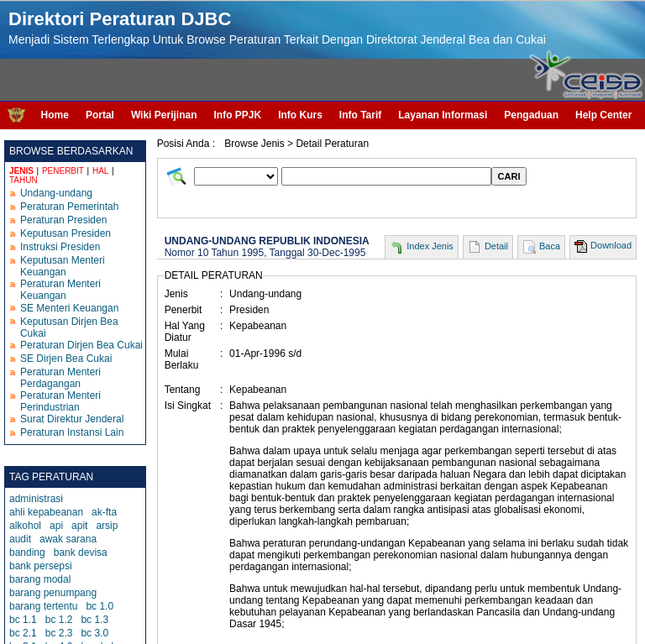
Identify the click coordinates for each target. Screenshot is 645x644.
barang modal (40, 579)
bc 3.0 (94, 633)
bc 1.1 (23, 620)
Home (55, 115)
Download (611, 245)
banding (27, 552)
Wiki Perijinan (164, 115)
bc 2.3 (59, 633)
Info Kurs (300, 115)
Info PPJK (237, 115)
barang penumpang (53, 593)
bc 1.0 (100, 606)
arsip (107, 526)
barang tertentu (43, 606)
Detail (496, 246)
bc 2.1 (23, 633)
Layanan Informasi (443, 115)
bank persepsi (41, 566)
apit (79, 526)
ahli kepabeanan (46, 512)
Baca (550, 246)
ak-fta (104, 512)
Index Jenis (430, 246)
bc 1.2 (59, 620)
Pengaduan (531, 115)
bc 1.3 (94, 620)
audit (20, 539)
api (56, 526)
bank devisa (81, 552)
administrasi (36, 499)
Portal (100, 115)
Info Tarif (360, 115)
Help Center (603, 115)
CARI (509, 176)
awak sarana (68, 539)
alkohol (25, 526)
